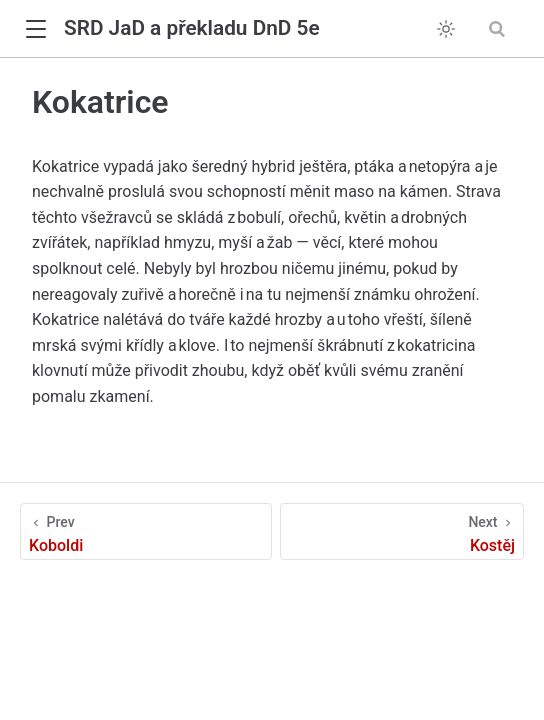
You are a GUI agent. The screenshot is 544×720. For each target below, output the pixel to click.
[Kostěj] (402, 531)
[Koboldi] (146, 531)
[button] (35, 29)
